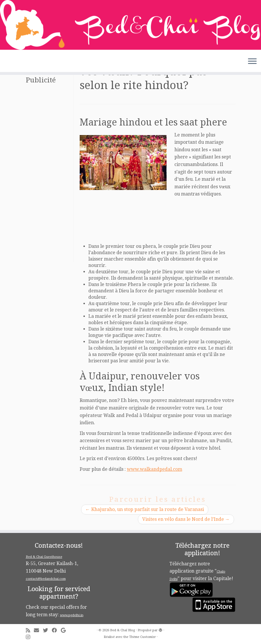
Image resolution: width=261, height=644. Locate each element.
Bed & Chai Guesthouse (44, 557)
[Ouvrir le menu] (252, 62)
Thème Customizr (143, 637)
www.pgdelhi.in (72, 615)
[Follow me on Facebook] (56, 631)
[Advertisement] (49, 175)
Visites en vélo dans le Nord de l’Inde (186, 519)
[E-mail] (38, 631)
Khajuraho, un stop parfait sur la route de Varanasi (145, 509)
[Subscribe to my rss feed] (30, 631)
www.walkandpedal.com (155, 469)
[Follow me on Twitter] (47, 631)
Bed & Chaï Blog (123, 630)
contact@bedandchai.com (46, 579)
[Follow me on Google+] (65, 631)
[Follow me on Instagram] (30, 637)
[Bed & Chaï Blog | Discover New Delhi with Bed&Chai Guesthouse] (130, 25)
